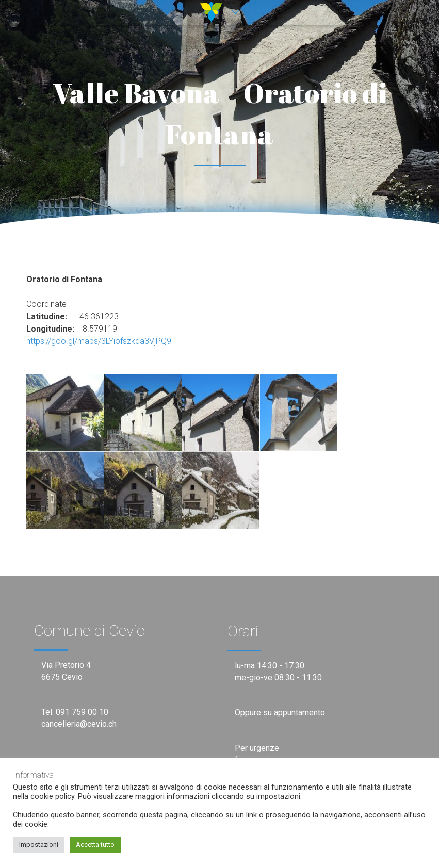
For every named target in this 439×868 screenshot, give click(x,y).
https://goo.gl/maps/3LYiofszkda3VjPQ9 (99, 341)
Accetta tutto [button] (95, 845)
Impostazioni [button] (39, 845)
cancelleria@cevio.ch (79, 724)
